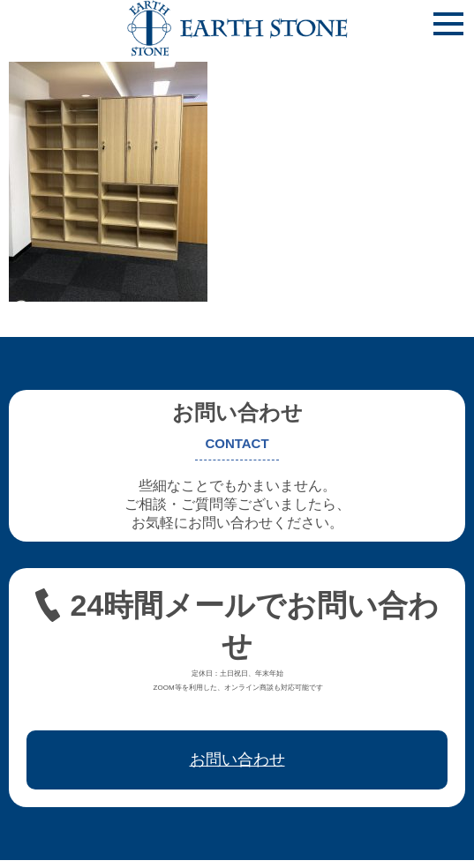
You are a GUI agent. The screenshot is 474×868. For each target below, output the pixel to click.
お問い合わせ (237, 759)
